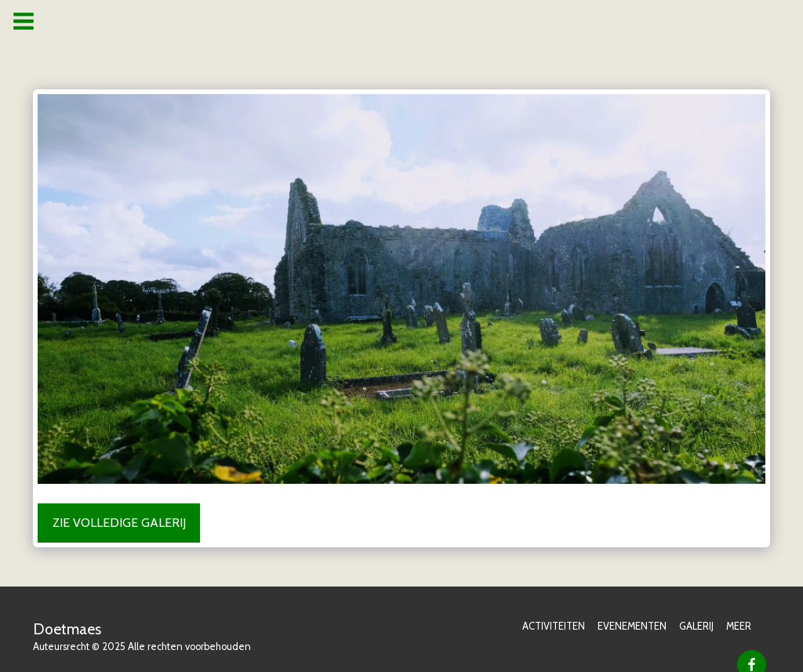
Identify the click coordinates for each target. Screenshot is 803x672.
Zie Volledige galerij (119, 523)
